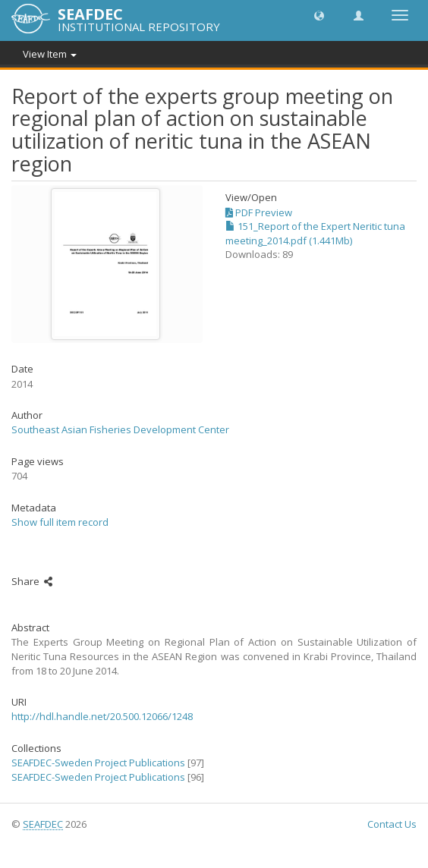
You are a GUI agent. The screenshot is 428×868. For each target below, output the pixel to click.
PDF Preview (259, 212)
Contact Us (392, 824)
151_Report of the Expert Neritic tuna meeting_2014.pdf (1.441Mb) (315, 233)
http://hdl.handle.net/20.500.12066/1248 (102, 716)
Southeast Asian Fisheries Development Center (120, 429)
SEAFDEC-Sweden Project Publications (98, 763)
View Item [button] (50, 54)
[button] (319, 15)
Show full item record (60, 522)
